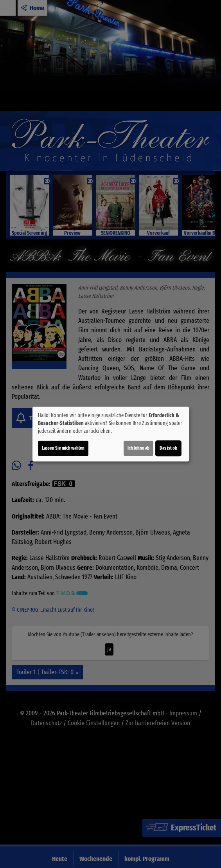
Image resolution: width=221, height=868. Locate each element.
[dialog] (111, 434)
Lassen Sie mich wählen (63, 448)
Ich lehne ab (138, 448)
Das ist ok (168, 448)
